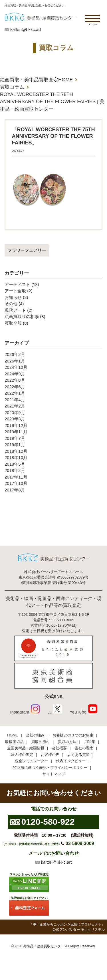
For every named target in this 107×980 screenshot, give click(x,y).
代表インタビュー (71, 761)
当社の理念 (84, 748)
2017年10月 (16, 483)
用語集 (90, 742)
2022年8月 (15, 380)
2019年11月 (16, 432)
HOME (13, 735)
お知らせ (13, 297)
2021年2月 (15, 406)
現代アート (15, 310)
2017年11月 (16, 477)
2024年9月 (15, 374)
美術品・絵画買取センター (44, 946)
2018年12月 (16, 451)
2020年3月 (15, 419)
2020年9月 (15, 412)
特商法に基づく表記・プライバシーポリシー (50, 768)
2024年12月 (16, 367)
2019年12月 (16, 425)
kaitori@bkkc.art (26, 29)
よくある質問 (78, 755)
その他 (11, 304)
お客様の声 (50, 755)
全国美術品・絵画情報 (26, 748)
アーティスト (17, 284)
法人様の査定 (22, 755)
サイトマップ (54, 774)
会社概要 (59, 748)
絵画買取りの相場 (22, 316)
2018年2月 (15, 470)
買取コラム (12, 87)
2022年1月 (15, 393)
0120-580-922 (48, 822)
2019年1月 (15, 445)
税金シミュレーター (32, 761)
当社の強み (35, 735)
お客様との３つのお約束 (73, 735)
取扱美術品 (14, 742)
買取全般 (13, 323)
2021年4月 (15, 400)
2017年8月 (15, 490)
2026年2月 (15, 354)
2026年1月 (15, 361)
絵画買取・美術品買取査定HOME (36, 80)
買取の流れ (41, 742)
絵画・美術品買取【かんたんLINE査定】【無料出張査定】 (40, 16)
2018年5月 (15, 464)
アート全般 (15, 291)
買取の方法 (67, 742)
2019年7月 (15, 438)
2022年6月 (15, 387)
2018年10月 (16, 457)
